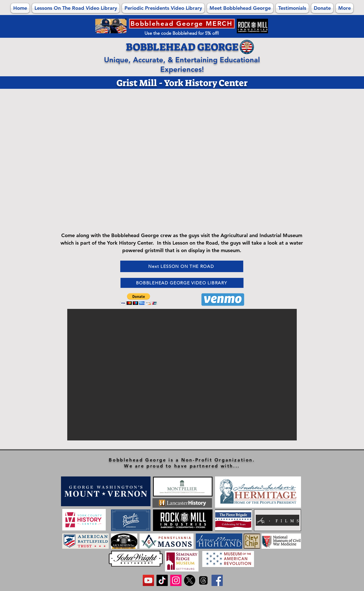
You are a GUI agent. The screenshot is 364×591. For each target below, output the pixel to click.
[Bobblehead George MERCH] (182, 24)
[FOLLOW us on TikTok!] (162, 580)
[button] (139, 299)
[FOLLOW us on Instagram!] (176, 580)
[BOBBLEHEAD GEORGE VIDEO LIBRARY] (182, 283)
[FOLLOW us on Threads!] (203, 580)
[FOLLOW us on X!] (190, 580)
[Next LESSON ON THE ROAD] (182, 266)
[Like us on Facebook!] (217, 580)
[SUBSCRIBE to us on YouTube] (148, 580)
